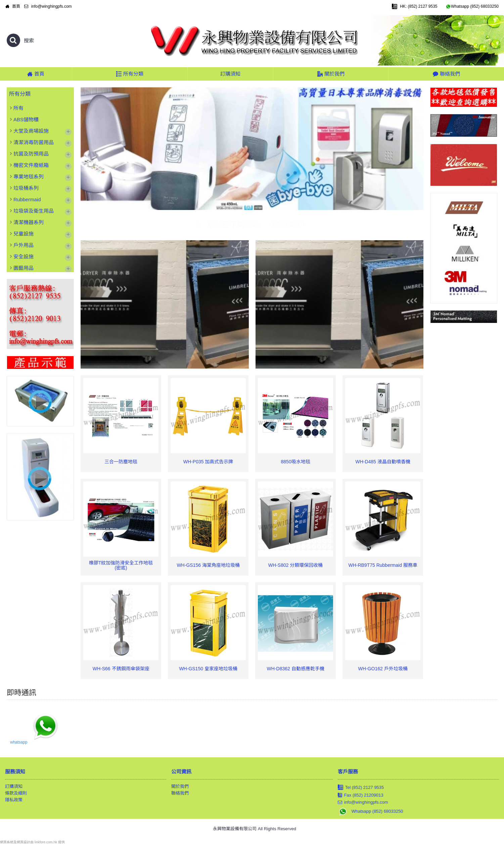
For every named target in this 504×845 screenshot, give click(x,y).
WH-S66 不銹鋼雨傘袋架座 (121, 669)
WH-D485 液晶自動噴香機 (383, 462)
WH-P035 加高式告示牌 (208, 462)
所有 (18, 108)
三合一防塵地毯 (121, 462)
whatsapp (19, 742)
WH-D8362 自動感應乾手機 (296, 669)
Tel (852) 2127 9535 (361, 788)
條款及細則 (16, 793)
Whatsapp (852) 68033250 (371, 811)
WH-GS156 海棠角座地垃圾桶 (208, 565)
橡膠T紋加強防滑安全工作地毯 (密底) (121, 565)
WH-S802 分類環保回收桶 (296, 565)
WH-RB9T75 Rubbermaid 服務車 (383, 565)
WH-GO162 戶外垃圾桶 (383, 669)
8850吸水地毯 (296, 462)
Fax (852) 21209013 (361, 795)
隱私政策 (14, 800)
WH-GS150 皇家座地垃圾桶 (208, 669)
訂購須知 (14, 786)
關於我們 (180, 786)
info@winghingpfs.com (363, 803)
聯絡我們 (180, 793)
